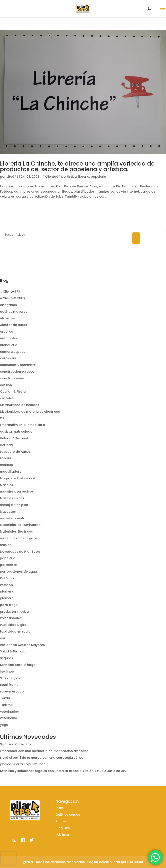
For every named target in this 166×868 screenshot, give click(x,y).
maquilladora (11, 472)
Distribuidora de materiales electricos (30, 412)
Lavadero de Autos (15, 452)
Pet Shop (7, 578)
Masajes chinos (12, 498)
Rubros (61, 821)
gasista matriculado (16, 432)
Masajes (6, 485)
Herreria (6, 445)
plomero (7, 598)
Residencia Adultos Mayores (22, 645)
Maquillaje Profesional (17, 478)
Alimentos (8, 318)
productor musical (15, 612)
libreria (84, 177)
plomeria (7, 591)
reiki (3, 638)
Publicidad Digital (14, 625)
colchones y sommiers (18, 365)
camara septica (13, 352)
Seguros (6, 658)
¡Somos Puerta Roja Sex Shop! (23, 764)
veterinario (9, 718)
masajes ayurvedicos (17, 491)
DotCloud (135, 862)
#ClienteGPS (52, 177)
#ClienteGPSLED (12, 298)
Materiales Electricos (16, 531)
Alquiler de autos (14, 325)
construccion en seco (17, 372)
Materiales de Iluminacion (20, 525)
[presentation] (8, 858)
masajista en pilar (14, 505)
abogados (8, 305)
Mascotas (8, 512)
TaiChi (5, 698)
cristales (7, 398)
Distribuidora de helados (20, 405)
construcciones (12, 378)
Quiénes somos (68, 815)
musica (6, 545)
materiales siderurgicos (19, 538)
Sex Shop (7, 672)
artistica (70, 177)
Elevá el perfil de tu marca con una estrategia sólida (42, 758)
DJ (2, 418)
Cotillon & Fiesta (13, 391)
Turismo (6, 705)
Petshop (6, 585)
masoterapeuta (13, 518)
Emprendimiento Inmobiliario (23, 425)
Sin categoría (11, 678)
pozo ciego (9, 605)
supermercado (12, 691)
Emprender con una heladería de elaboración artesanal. (45, 751)
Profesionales (11, 618)
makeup (6, 465)
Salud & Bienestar (14, 651)
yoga (4, 725)
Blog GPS (63, 828)
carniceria (8, 358)
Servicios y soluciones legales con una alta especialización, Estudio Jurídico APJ (63, 771)
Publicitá (62, 835)
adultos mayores (14, 312)
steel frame (9, 685)
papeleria (98, 177)
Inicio (60, 808)
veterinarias (9, 712)
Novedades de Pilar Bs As (20, 552)
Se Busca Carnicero (15, 744)
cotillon (6, 385)
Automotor (9, 338)
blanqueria (9, 345)
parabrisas (9, 565)
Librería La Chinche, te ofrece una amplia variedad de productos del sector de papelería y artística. (77, 166)
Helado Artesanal (14, 438)
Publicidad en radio (15, 631)
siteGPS (12, 177)
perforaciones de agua (18, 572)
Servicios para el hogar (18, 665)
